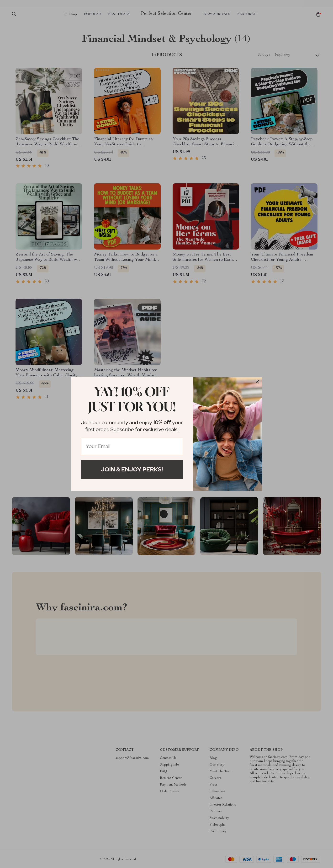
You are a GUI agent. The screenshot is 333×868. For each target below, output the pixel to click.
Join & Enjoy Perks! (132, 469)
